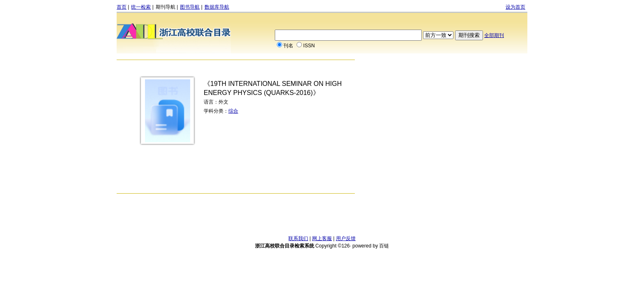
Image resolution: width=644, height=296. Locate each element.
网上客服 (322, 238)
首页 (122, 7)
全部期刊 (494, 35)
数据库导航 (217, 7)
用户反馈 (346, 238)
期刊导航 (166, 7)
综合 (233, 111)
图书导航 (190, 7)
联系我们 (298, 238)
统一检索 (141, 7)
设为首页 (515, 7)
